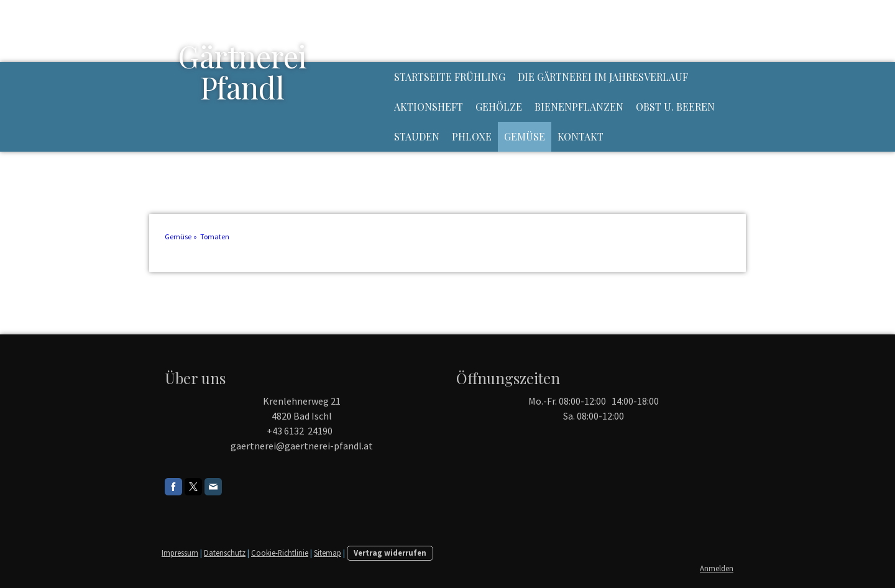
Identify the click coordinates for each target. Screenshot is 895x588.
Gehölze (499, 107)
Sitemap (328, 553)
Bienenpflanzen (579, 107)
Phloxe (472, 136)
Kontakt (581, 136)
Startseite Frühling (450, 77)
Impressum (180, 553)
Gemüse (525, 136)
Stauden (417, 136)
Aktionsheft (429, 107)
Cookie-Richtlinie (280, 553)
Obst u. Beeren (675, 107)
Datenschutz (225, 553)
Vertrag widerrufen (390, 553)
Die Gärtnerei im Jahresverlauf (603, 77)
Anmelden (717, 568)
